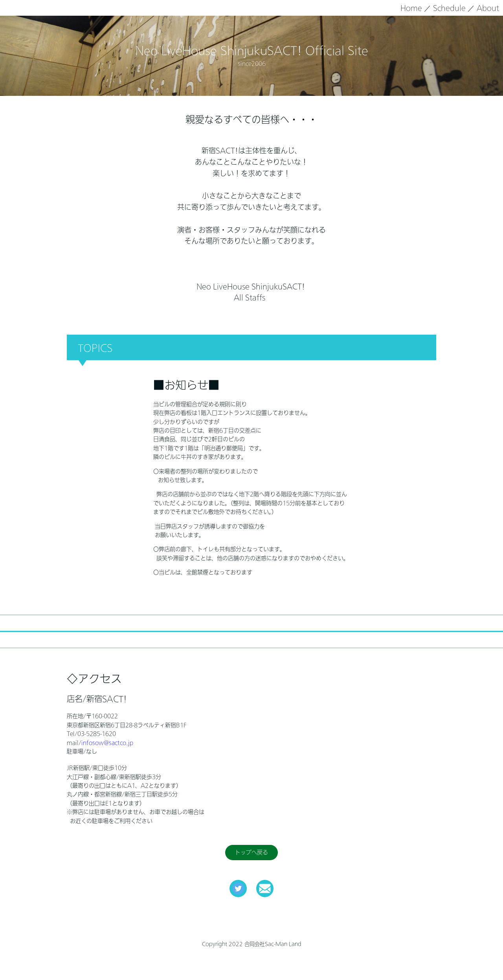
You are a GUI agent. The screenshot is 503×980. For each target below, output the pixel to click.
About (488, 8)
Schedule (449, 8)
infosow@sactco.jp (107, 743)
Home (411, 8)
